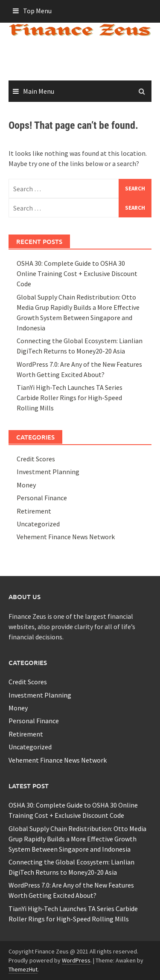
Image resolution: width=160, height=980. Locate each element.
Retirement (34, 511)
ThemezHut (23, 969)
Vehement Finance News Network (66, 537)
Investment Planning (48, 472)
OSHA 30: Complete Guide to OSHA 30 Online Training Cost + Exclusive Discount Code (77, 273)
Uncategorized (38, 524)
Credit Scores (36, 459)
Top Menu (37, 11)
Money (26, 485)
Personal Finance (42, 498)
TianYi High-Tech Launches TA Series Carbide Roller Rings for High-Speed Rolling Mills (70, 398)
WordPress (76, 960)
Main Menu (39, 91)
